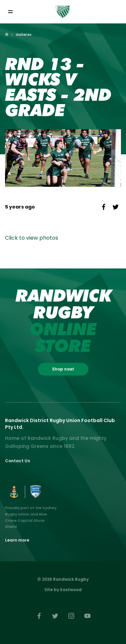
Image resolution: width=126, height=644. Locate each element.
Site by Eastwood (63, 590)
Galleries (24, 35)
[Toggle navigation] (10, 12)
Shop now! (63, 369)
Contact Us (17, 461)
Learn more (17, 540)
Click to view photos (32, 238)
